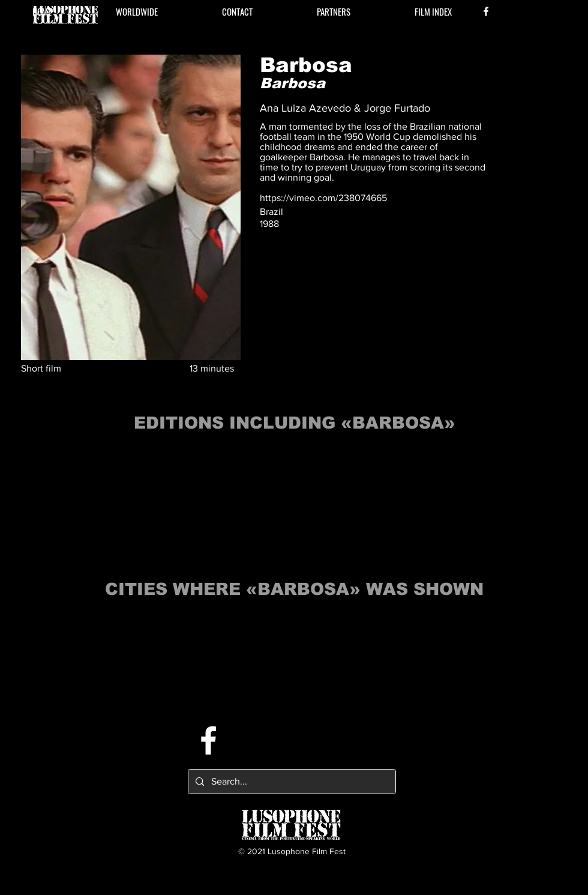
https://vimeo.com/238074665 (323, 198)
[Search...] (291, 782)
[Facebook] (486, 11)
